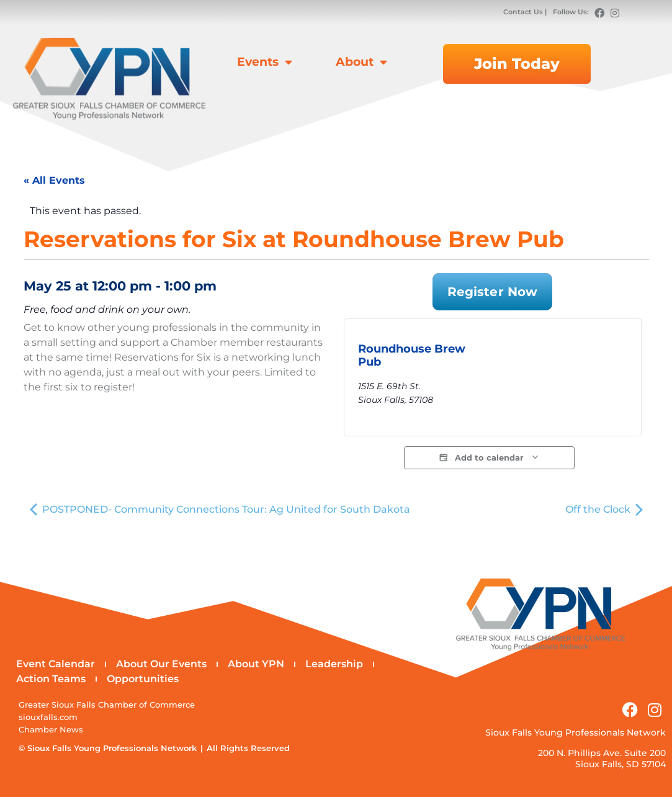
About (361, 62)
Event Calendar (56, 664)
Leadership (334, 664)
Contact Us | (526, 12)
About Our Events (161, 664)
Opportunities (143, 679)
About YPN (256, 664)
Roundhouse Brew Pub (412, 356)
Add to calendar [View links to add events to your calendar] (489, 458)
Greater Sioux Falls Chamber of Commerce (107, 705)
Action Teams (51, 679)
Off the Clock (604, 509)
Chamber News (51, 730)
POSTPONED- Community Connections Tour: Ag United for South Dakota (220, 509)
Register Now (492, 292)
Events (265, 62)
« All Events (54, 180)
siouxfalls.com (48, 717)
